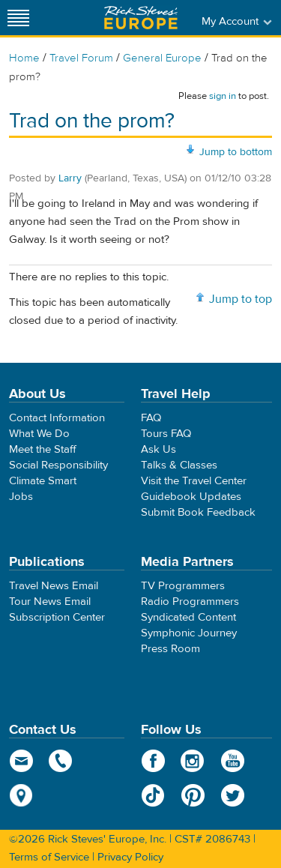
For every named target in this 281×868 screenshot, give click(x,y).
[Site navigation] (19, 18)
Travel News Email (54, 586)
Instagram (193, 761)
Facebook (153, 761)
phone (61, 761)
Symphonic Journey (189, 633)
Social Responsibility (58, 465)
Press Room (170, 649)
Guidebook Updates (191, 497)
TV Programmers (183, 586)
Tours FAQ (166, 434)
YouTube (233, 761)
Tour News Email (50, 602)
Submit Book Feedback (198, 512)
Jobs (21, 497)
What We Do (39, 434)
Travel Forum (81, 58)
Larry (70, 178)
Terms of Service (49, 857)
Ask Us (158, 449)
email (21, 761)
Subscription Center (57, 617)
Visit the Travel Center (194, 481)
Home (24, 58)
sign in (223, 96)
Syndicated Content (188, 617)
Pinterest (193, 795)
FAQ (151, 418)
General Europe (162, 58)
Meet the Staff (43, 449)
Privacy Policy (130, 857)
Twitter (233, 795)
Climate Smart (43, 481)
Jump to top (241, 299)
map (21, 795)
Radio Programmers (190, 602)
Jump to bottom (236, 152)
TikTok (153, 795)
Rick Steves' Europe (141, 18)
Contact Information (57, 418)
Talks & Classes (179, 465)
